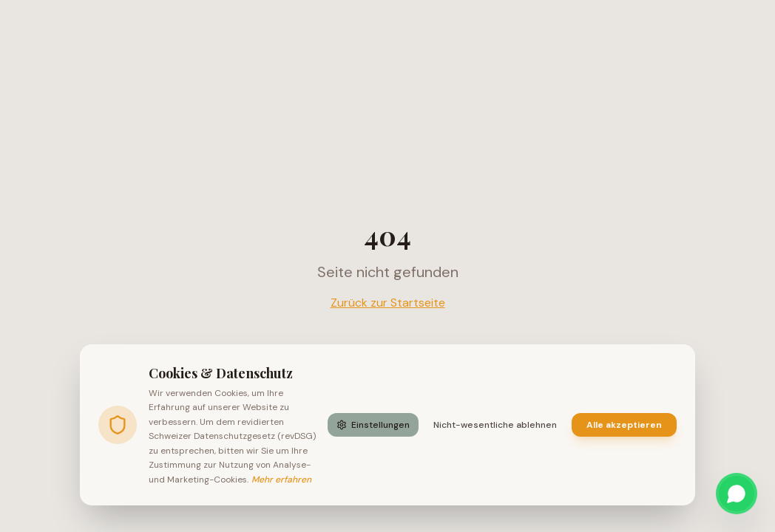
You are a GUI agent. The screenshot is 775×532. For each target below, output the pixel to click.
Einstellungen (373, 425)
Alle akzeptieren (624, 425)
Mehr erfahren (281, 480)
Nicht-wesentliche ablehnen (495, 425)
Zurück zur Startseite (388, 303)
